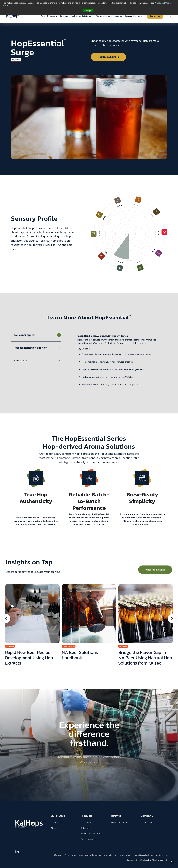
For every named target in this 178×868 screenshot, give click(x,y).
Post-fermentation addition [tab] (31, 348)
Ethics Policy (125, 855)
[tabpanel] (122, 362)
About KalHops (103, 16)
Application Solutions (81, 16)
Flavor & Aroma (48, 16)
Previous (6, 618)
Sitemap (57, 855)
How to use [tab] (21, 361)
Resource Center (119, 822)
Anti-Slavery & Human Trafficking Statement (98, 855)
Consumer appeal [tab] (25, 335)
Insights (118, 16)
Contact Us (155, 16)
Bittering (64, 16)
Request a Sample (108, 57)
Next (172, 618)
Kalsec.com (147, 822)
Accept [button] (88, 11)
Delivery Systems (132, 16)
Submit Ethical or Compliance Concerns (150, 855)
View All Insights (155, 570)
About (54, 828)
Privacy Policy (70, 855)
